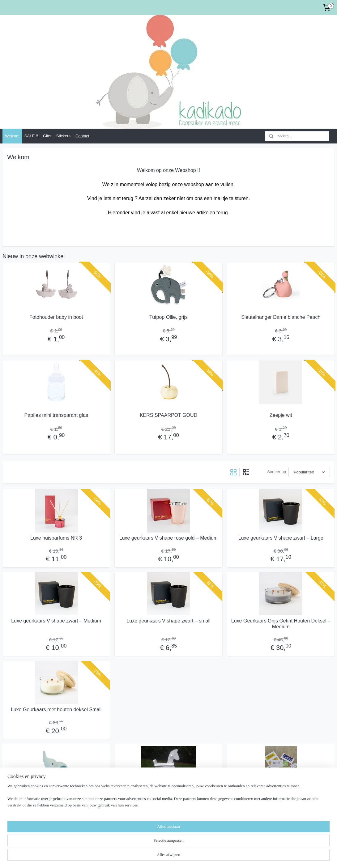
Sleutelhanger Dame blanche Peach (281, 317)
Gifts (47, 136)
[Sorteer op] (309, 472)
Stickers (63, 136)
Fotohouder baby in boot (56, 317)
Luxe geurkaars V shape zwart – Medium (56, 621)
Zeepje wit (281, 415)
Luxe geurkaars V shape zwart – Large (281, 538)
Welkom (12, 136)
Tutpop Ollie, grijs (168, 317)
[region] (128, 848)
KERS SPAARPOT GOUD (168, 415)
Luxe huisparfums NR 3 (56, 538)
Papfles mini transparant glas (56, 415)
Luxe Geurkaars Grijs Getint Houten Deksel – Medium (281, 624)
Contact (82, 136)
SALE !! (31, 136)
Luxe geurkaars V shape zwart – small (168, 621)
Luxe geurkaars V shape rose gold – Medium (168, 538)
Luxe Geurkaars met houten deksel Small (56, 710)
